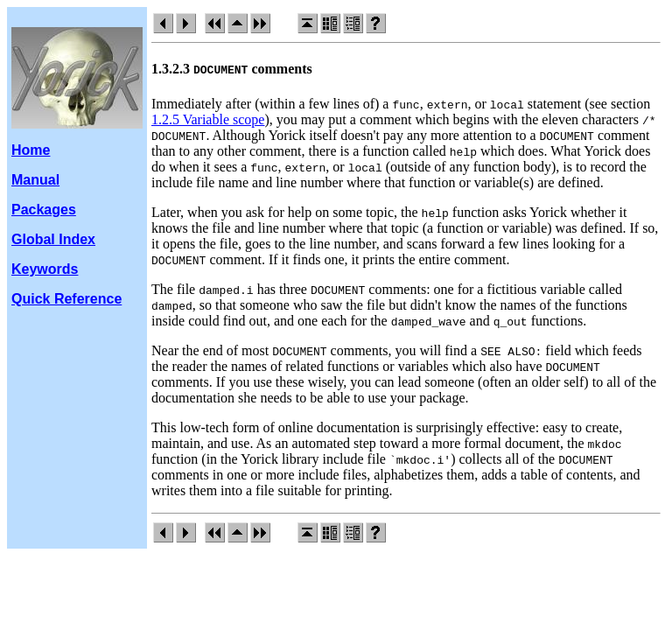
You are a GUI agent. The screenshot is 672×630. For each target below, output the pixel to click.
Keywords (45, 269)
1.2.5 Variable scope (208, 119)
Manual (35, 180)
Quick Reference (66, 299)
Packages (44, 210)
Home (31, 150)
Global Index (53, 239)
